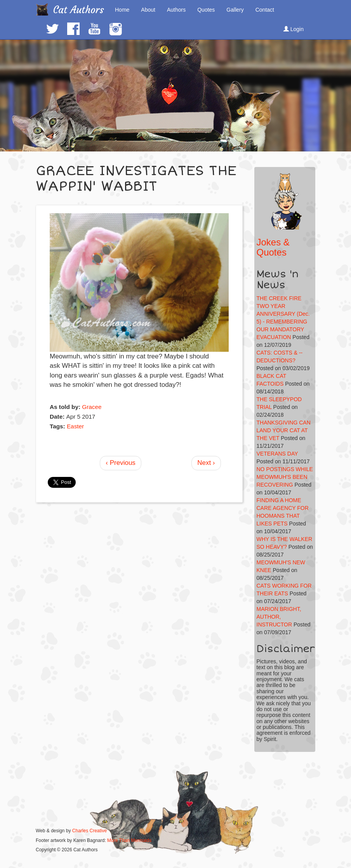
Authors (176, 10)
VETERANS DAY (277, 454)
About (148, 10)
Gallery (235, 10)
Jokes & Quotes (273, 247)
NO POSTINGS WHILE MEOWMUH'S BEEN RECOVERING (285, 477)
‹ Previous (121, 463)
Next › (206, 463)
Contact (265, 10)
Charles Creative (89, 831)
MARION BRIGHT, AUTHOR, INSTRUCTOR (279, 617)
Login (294, 29)
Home (122, 10)
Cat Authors (79, 10)
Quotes (206, 10)
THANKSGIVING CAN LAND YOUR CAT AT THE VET (284, 430)
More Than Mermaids (129, 840)
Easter (75, 426)
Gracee (92, 407)
